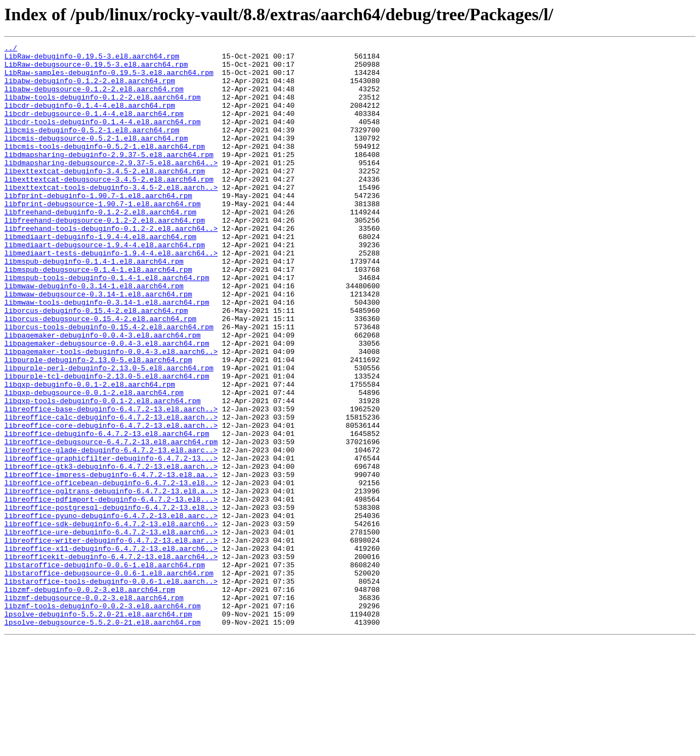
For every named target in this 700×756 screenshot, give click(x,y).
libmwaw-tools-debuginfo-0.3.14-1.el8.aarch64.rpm (107, 354)
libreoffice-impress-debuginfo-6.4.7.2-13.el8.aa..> (111, 561)
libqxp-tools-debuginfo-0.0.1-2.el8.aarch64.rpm (103, 473)
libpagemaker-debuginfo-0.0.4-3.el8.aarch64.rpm (103, 394)
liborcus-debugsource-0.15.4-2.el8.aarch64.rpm (100, 374)
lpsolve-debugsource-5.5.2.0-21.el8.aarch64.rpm (103, 738)
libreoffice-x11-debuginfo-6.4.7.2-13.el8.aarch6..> (111, 650)
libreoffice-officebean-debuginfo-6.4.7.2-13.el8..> (111, 571)
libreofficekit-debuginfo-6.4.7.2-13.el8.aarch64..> (111, 660)
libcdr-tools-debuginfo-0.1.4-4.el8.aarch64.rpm (103, 138)
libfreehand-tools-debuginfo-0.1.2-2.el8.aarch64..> (111, 266)
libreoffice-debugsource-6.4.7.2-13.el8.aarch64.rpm (111, 522)
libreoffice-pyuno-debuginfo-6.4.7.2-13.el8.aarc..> (111, 610)
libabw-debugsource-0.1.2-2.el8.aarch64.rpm (94, 98)
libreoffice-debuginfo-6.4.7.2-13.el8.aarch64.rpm (107, 512)
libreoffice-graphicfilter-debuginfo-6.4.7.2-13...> (111, 542)
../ (11, 49)
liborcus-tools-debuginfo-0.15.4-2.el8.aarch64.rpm (109, 384)
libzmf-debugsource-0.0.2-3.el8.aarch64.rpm (94, 709)
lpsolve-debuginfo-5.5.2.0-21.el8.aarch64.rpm (98, 729)
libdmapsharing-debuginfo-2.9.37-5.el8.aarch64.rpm (109, 177)
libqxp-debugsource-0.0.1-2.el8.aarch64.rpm (94, 463)
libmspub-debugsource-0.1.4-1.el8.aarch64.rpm (98, 315)
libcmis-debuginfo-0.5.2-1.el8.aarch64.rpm (92, 148)
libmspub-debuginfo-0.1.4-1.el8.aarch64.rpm (94, 305)
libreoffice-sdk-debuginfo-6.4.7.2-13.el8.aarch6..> (111, 620)
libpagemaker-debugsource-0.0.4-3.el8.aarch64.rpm (107, 404)
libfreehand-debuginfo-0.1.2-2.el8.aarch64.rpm (100, 246)
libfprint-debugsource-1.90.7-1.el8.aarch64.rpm (103, 236)
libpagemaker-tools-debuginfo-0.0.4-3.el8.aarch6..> (111, 414)
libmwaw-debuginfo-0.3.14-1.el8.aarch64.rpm (94, 335)
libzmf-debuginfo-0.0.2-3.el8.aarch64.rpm (90, 699)
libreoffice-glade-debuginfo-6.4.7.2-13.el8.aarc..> (111, 532)
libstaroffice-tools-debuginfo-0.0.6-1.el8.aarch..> (111, 689)
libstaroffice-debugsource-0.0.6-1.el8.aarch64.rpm (109, 679)
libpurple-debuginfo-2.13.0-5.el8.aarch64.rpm (98, 423)
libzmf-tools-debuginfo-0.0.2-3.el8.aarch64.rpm (103, 719)
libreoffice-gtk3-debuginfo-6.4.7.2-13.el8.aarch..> (111, 551)
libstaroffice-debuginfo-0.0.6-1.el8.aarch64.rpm (105, 670)
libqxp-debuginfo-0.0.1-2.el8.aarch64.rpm (90, 453)
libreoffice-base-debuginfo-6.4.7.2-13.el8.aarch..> (111, 482)
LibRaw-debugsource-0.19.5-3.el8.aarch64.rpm (96, 69)
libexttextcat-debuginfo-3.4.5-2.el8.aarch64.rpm (105, 197)
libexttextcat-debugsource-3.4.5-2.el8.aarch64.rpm (109, 207)
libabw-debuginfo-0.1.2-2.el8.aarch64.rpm (90, 89)
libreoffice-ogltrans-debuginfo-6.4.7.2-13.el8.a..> (111, 581)
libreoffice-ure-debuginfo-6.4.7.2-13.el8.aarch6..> (111, 630)
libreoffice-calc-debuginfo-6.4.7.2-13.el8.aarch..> (111, 492)
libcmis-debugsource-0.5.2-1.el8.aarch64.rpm (96, 158)
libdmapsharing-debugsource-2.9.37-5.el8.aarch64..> (111, 187)
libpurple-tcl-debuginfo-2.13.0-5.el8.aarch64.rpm (107, 443)
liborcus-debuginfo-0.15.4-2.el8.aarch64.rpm (96, 364)
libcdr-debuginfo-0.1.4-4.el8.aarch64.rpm (90, 118)
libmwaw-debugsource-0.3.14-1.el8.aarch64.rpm (98, 345)
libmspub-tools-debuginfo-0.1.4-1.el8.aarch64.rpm (107, 325)
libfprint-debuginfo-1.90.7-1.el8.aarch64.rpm (98, 226)
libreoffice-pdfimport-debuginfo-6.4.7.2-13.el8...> (111, 591)
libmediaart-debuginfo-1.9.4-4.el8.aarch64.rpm (100, 276)
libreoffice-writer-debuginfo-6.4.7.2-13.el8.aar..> (111, 640)
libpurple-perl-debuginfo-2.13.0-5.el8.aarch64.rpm (109, 433)
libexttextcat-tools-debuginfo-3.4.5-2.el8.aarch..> (111, 217)
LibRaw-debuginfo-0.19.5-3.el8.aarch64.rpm (92, 59)
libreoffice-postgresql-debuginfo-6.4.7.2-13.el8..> (111, 601)
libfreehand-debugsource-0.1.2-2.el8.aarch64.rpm (105, 256)
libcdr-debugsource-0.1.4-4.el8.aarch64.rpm (94, 128)
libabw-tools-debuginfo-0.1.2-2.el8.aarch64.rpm (103, 108)
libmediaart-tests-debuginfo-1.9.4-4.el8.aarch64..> (111, 295)
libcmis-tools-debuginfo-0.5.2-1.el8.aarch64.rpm (105, 167)
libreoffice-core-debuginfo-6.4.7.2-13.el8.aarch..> (111, 502)
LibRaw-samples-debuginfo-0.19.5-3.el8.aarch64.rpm (109, 79)
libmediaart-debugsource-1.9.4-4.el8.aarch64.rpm (105, 286)
